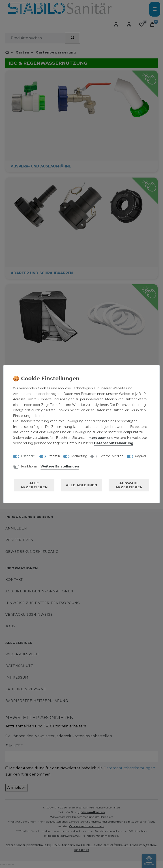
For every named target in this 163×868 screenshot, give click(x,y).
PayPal (140, 456)
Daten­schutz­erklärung (114, 443)
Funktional (29, 466)
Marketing (79, 456)
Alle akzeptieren (34, 485)
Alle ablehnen (81, 485)
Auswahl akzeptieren (129, 485)
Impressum (97, 438)
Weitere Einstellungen (60, 466)
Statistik (54, 456)
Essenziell (29, 456)
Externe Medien (111, 456)
